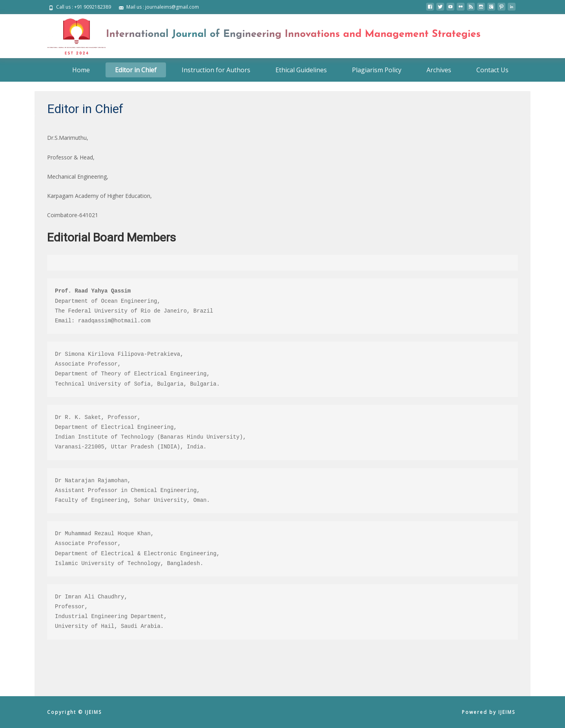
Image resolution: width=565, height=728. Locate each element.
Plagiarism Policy (377, 70)
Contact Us (492, 70)
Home (81, 70)
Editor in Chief (136, 70)
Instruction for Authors (216, 70)
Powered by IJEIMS (488, 712)
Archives (439, 70)
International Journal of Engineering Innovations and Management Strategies (293, 34)
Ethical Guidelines (301, 70)
